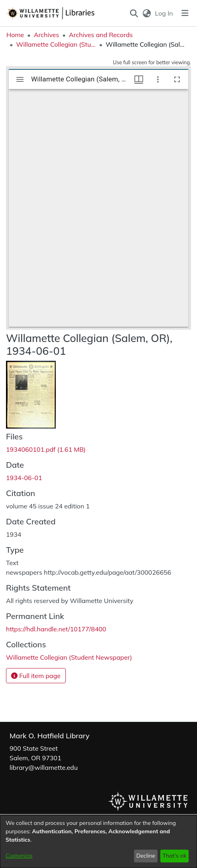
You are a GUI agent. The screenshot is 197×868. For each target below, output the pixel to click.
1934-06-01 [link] (24, 478)
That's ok (174, 856)
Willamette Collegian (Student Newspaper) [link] (56, 44)
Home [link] (15, 35)
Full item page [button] (36, 676)
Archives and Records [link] (101, 35)
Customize (19, 856)
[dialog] (98, 841)
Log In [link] (164, 13)
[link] (46, 449)
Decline (146, 856)
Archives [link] (47, 35)
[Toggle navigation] (185, 13)
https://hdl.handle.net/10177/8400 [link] (56, 629)
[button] (134, 13)
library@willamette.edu (44, 767)
